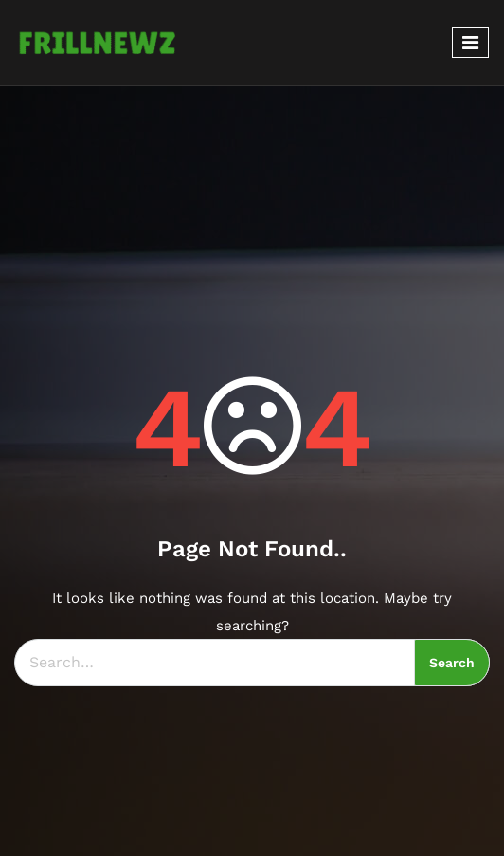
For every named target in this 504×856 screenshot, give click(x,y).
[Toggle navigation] (470, 43)
